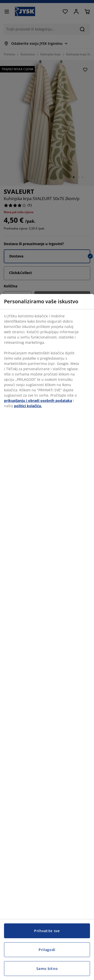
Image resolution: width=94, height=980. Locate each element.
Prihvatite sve (47, 931)
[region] (47, 637)
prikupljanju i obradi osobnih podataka (38, 401)
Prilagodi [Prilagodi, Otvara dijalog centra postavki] (47, 950)
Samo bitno (47, 969)
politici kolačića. (28, 406)
